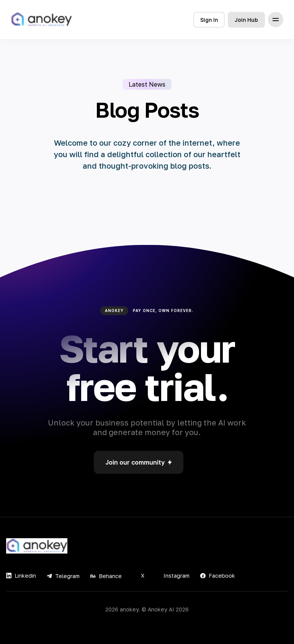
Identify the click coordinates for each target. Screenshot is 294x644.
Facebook (218, 576)
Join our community (139, 462)
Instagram (172, 576)
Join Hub (246, 20)
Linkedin (21, 576)
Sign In (209, 20)
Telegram (63, 576)
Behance (106, 576)
